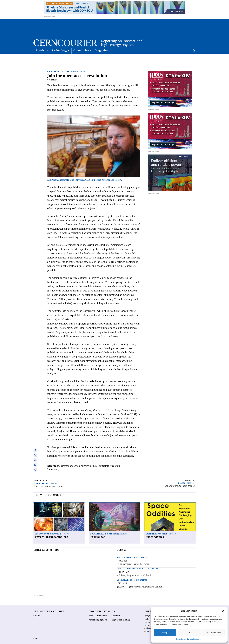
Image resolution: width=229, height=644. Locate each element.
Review (123, 529)
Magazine (102, 58)
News (67, 529)
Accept (165, 633)
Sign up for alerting (121, 615)
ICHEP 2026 (123, 567)
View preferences (213, 633)
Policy (182, 478)
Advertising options (98, 615)
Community (81, 58)
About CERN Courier (98, 611)
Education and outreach (61, 67)
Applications (41, 479)
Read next (190, 476)
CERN (36, 634)
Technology (60, 58)
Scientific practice (157, 529)
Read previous (41, 476)
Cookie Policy (181, 639)
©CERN (37, 611)
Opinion (81, 67)
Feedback (116, 611)
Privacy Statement (194, 639)
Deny (189, 633)
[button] (223, 611)
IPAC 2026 (122, 556)
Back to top (114, 642)
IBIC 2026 (122, 579)
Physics (41, 58)
